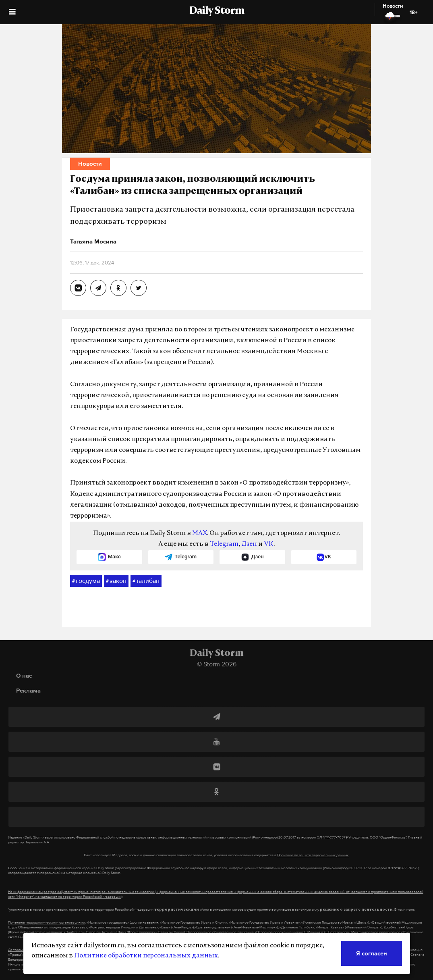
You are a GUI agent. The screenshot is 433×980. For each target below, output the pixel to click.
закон (116, 581)
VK (269, 544)
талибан (146, 581)
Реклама (28, 690)
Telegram (224, 544)
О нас (24, 675)
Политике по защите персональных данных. (313, 855)
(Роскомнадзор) (265, 837)
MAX (200, 533)
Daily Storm (217, 11)
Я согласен (372, 953)
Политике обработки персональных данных (146, 956)
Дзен (249, 544)
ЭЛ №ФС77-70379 (332, 837)
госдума (86, 581)
